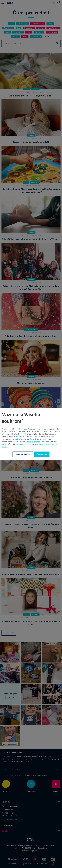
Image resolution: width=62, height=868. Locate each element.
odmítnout (20, 444)
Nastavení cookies (33, 442)
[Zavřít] (60, 410)
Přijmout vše (21, 437)
